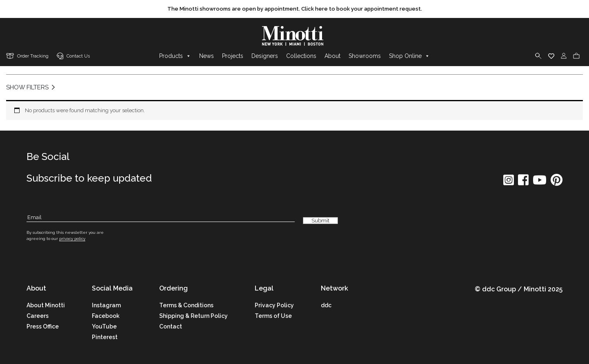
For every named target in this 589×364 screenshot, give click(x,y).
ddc (326, 305)
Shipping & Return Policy (193, 316)
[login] (564, 56)
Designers (265, 56)
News (207, 56)
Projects (233, 56)
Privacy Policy (274, 305)
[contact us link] (73, 57)
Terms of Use (273, 316)
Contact (171, 326)
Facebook (106, 316)
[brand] (295, 36)
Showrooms (365, 56)
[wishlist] (551, 56)
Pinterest (105, 337)
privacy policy (72, 239)
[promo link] (294, 9)
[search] (538, 56)
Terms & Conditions (186, 305)
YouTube (104, 326)
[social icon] (509, 183)
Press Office (43, 326)
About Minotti (46, 305)
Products (175, 56)
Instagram (106, 305)
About (332, 56)
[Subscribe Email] (161, 218)
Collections (301, 56)
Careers (38, 316)
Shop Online (409, 56)
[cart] (576, 56)
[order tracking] (27, 57)
